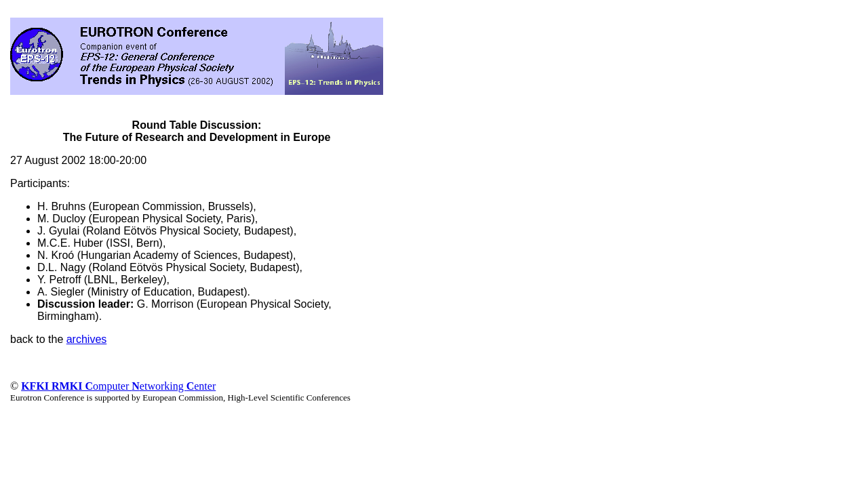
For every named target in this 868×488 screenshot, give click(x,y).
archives (87, 339)
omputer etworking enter (118, 386)
